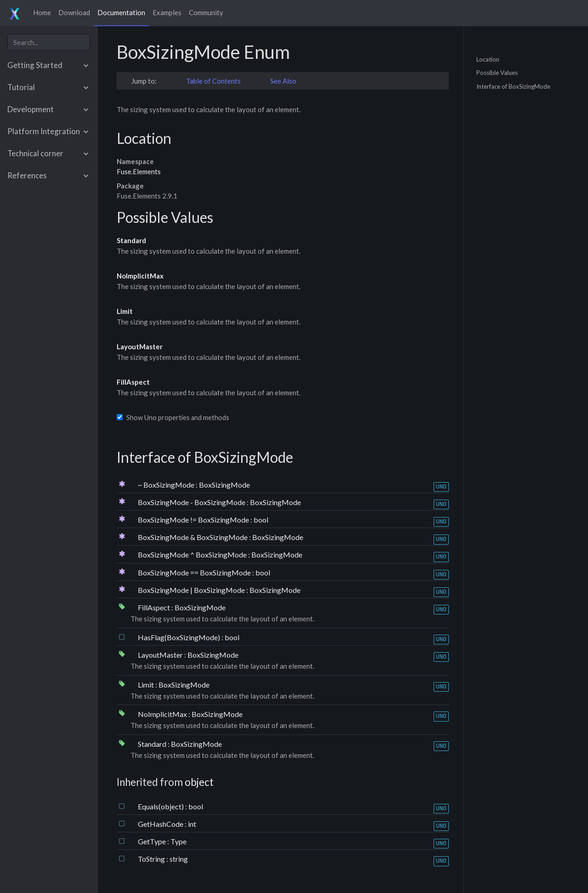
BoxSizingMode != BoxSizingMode (194, 520)
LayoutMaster (140, 347)
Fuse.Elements (139, 171)
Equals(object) (161, 806)
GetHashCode (161, 824)
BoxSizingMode (224, 485)
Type (178, 841)
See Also (283, 81)
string (179, 859)
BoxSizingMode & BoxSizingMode (193, 537)
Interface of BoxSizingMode (513, 86)
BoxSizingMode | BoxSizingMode (192, 590)
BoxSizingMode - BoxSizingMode (192, 502)
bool (261, 520)
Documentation (121, 12)
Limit (125, 311)
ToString (152, 859)
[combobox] (49, 42)
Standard (131, 240)
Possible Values (497, 73)
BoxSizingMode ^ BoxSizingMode (193, 555)
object (199, 782)
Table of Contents (213, 81)
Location (488, 59)
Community (206, 12)
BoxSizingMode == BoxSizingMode (195, 572)
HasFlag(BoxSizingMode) (180, 637)
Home (42, 12)
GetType (153, 841)
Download (74, 12)
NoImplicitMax (140, 276)
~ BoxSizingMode (167, 485)
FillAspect (133, 382)
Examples (167, 12)
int (192, 824)
